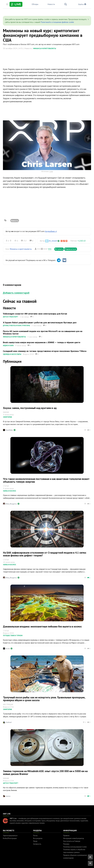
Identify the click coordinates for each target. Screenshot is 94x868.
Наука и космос (10, 491)
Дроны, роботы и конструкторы (16, 326)
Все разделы (38, 838)
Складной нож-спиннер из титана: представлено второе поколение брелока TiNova (45, 351)
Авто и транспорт (11, 317)
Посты (35, 836)
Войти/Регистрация (10, 838)
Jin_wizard (53, 241)
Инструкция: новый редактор (74, 838)
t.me (51, 171)
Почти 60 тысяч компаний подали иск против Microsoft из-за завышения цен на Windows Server (43, 332)
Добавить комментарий (16, 293)
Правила (66, 836)
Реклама (66, 844)
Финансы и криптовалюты (45, 49)
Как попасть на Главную (72, 841)
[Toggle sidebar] (7, 4)
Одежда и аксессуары (12, 354)
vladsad (9, 722)
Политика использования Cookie (75, 847)
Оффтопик (8, 417)
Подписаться (71, 249)
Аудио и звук (8, 346)
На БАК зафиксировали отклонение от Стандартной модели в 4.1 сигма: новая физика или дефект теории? (45, 554)
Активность (37, 844)
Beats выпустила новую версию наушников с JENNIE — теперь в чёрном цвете (42, 342)
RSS (50, 249)
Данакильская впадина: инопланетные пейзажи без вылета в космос (42, 626)
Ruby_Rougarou (11, 504)
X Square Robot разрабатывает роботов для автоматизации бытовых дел (40, 322)
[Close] (88, 19)
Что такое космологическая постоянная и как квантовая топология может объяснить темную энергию (46, 480)
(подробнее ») (51, 231)
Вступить (59, 249)
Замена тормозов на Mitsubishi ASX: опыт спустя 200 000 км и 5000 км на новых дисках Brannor (45, 773)
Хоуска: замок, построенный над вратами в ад (30, 408)
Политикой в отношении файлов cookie (57, 22)
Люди (35, 841)
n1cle (8, 649)
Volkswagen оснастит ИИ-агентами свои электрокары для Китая (35, 314)
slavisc (8, 796)
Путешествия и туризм (13, 636)
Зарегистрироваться (10, 836)
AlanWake (9, 430)
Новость (15, 221)
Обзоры (35, 4)
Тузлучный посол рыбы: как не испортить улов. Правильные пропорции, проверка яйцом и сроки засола (44, 699)
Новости (51, 4)
